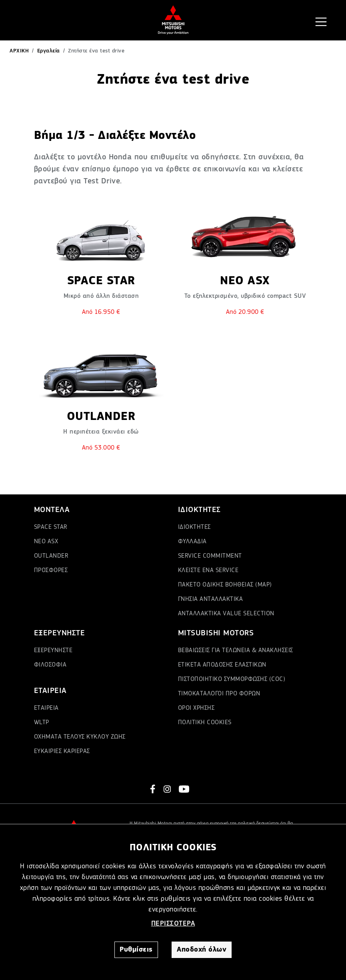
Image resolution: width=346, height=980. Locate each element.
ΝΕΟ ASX (46, 542)
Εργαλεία (49, 51)
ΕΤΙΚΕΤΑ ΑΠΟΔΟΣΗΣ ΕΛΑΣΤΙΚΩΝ (222, 665)
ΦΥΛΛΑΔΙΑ (192, 542)
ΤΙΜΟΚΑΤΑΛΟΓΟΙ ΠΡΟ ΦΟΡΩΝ (219, 694)
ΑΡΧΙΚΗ (19, 51)
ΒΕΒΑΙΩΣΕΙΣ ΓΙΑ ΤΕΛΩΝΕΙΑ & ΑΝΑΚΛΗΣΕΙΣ (236, 651)
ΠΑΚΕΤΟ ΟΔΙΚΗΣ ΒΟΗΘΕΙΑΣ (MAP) (225, 585)
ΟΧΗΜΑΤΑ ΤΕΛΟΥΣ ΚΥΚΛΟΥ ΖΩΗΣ (80, 737)
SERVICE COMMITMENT (210, 556)
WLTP (42, 723)
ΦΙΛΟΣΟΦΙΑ (50, 665)
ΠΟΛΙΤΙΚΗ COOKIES (205, 723)
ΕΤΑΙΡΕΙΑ (46, 708)
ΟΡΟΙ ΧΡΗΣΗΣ (196, 708)
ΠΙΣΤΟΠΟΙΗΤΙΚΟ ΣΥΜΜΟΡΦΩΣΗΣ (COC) (232, 679)
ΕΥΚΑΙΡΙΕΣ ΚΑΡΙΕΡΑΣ (62, 751)
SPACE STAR (51, 527)
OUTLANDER (51, 556)
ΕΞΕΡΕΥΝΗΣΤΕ (53, 651)
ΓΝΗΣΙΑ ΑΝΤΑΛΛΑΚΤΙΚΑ (211, 599)
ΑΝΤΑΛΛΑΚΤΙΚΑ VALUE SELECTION (226, 614)
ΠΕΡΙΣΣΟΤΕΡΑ (173, 924)
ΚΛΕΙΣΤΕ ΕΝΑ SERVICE (208, 570)
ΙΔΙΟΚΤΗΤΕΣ (194, 527)
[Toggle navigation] (321, 22)
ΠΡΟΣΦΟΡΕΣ (51, 570)
